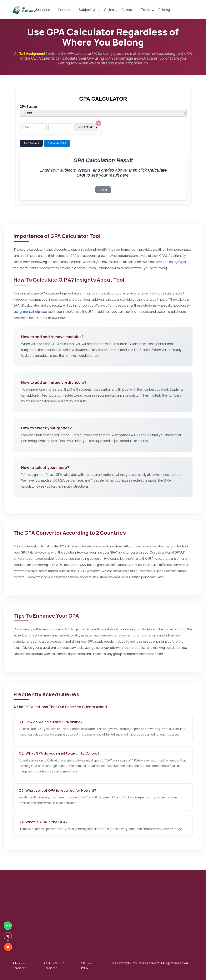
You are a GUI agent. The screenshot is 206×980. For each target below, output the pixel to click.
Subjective (88, 10)
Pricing (164, 10)
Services (43, 10)
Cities (109, 10)
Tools (146, 10)
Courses (64, 10)
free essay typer (174, 262)
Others (127, 10)
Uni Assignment (36, 53)
